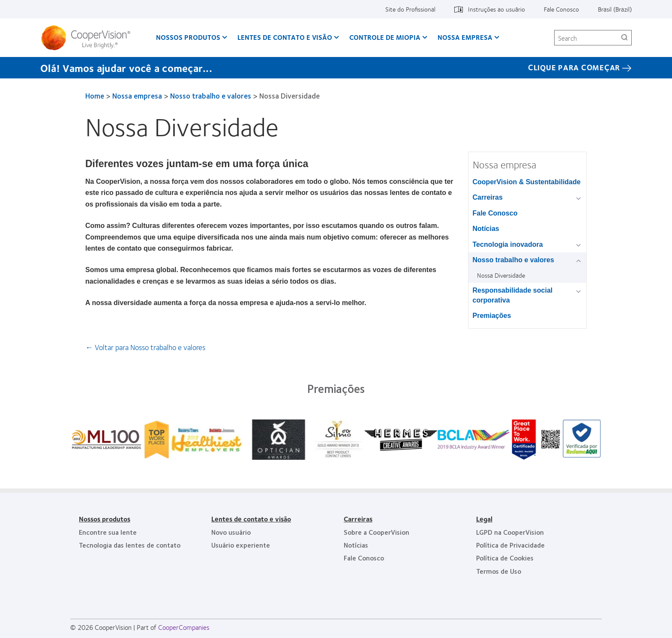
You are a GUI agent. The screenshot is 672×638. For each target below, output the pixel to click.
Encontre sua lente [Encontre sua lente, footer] (108, 532)
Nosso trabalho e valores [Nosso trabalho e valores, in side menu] (513, 260)
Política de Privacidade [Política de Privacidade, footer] (510, 545)
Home (95, 96)
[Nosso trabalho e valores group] (580, 261)
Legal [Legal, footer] (484, 519)
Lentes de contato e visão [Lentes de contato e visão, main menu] (285, 37)
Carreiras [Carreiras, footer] (358, 519)
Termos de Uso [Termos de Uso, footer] (499, 571)
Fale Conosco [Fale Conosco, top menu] (561, 9)
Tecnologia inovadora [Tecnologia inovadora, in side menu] (508, 244)
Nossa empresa (137, 96)
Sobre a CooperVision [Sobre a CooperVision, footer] (376, 532)
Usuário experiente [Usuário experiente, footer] (241, 545)
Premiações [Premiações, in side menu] (492, 316)
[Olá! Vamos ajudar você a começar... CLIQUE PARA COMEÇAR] (336, 68)
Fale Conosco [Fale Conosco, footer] (364, 558)
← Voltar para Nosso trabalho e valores (145, 347)
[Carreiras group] (580, 198)
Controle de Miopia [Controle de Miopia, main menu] (385, 37)
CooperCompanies (184, 627)
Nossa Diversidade (501, 275)
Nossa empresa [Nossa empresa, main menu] (465, 37)
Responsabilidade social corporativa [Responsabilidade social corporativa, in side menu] (513, 295)
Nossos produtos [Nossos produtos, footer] (105, 519)
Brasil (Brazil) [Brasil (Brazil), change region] (615, 9)
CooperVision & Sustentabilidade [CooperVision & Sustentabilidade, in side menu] (527, 182)
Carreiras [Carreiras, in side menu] (488, 197)
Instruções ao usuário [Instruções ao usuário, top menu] (496, 9)
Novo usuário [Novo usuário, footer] (231, 532)
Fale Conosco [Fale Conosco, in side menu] (495, 213)
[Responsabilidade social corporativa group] (580, 291)
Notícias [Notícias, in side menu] (486, 229)
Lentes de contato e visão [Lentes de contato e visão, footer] (251, 519)
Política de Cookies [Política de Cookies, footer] (505, 558)
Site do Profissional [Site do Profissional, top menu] (410, 9)
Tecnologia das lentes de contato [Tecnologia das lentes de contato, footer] (130, 545)
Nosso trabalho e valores (211, 96)
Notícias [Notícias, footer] (356, 545)
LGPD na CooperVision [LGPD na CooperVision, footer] (510, 532)
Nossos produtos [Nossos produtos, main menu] (188, 37)
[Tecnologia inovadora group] (580, 245)
